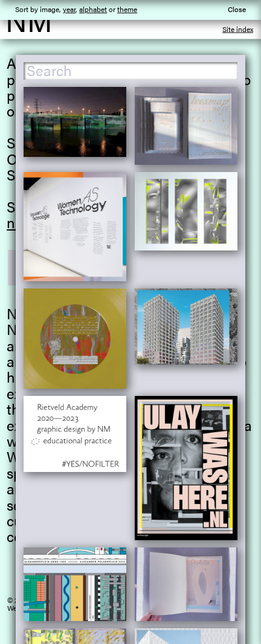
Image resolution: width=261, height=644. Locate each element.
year (69, 9)
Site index (238, 29)
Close (237, 9)
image (50, 9)
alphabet (93, 9)
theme (127, 9)
